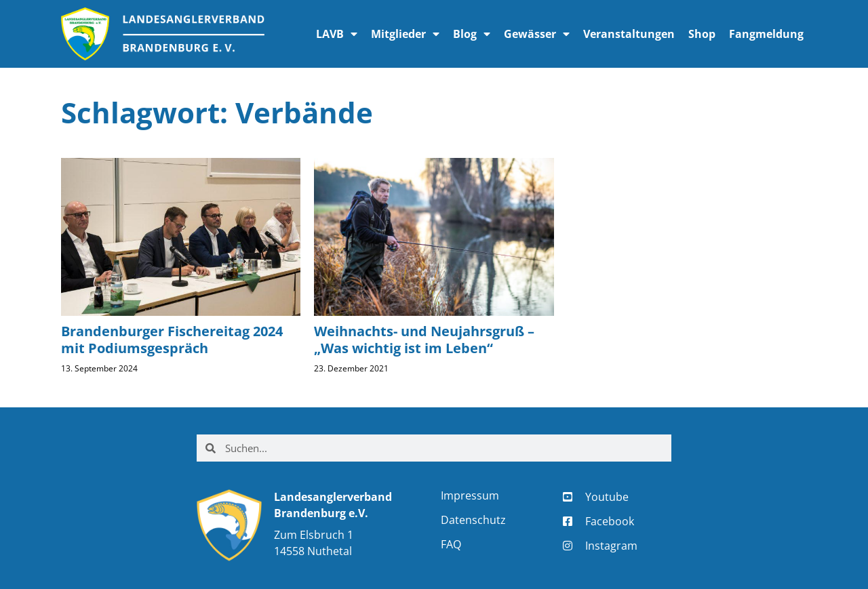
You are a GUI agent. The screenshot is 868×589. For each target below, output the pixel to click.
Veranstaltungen (629, 34)
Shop (702, 34)
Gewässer (537, 34)
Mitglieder (405, 34)
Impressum (470, 495)
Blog (472, 34)
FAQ (451, 544)
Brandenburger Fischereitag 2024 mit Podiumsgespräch (172, 340)
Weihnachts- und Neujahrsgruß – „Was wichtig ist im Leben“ (424, 340)
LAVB (337, 34)
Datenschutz (473, 520)
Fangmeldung (766, 34)
